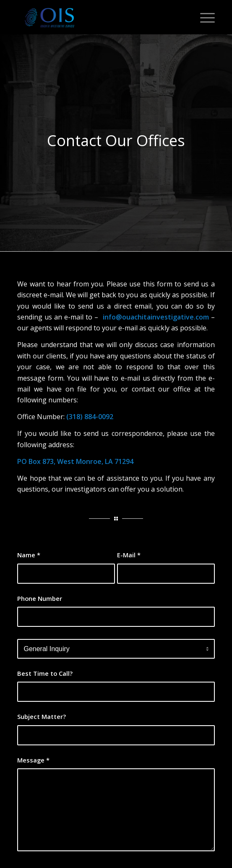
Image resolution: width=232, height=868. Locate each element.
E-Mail (129, 555)
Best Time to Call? (45, 673)
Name (29, 555)
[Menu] (203, 17)
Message (33, 760)
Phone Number (40, 598)
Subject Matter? (42, 716)
